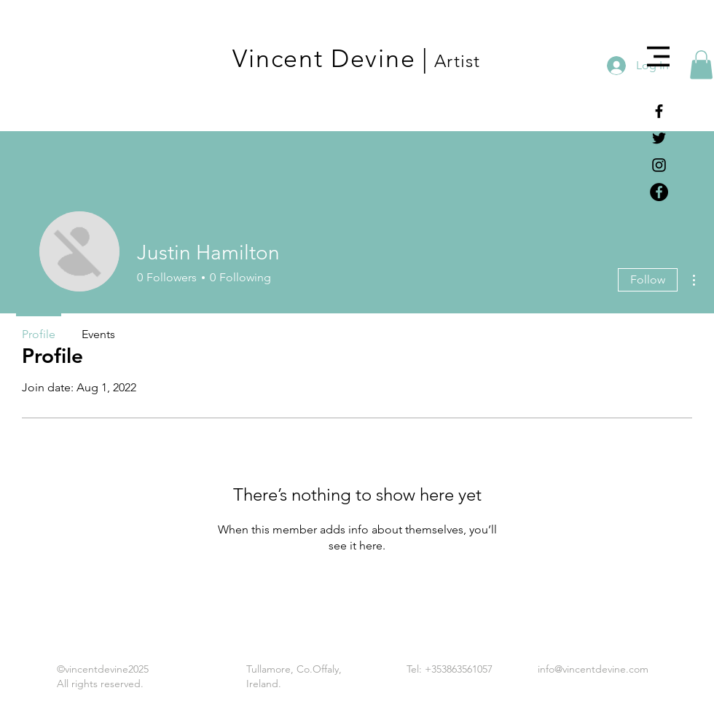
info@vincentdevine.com (593, 669)
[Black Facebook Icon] (659, 111)
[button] (658, 56)
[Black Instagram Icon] (659, 165)
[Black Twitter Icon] (659, 138)
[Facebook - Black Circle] (659, 192)
